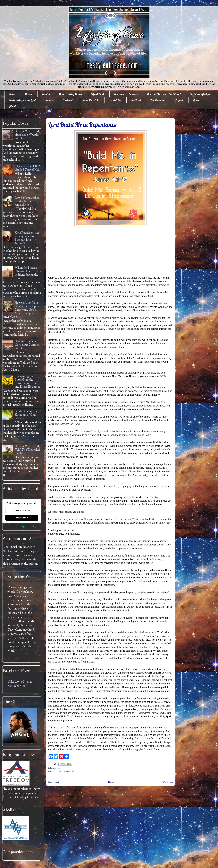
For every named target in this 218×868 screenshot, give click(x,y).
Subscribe (22, 518)
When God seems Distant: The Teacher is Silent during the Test (28, 273)
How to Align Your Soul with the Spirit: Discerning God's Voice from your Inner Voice (21, 310)
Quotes (46, 94)
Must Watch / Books (70, 94)
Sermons (49, 100)
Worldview (115, 100)
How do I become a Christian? (164, 94)
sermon (57, 768)
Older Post (168, 782)
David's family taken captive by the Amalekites (27, 201)
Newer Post (53, 782)
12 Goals (179, 100)
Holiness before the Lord (22, 100)
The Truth (136, 100)
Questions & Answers (126, 94)
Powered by (22, 526)
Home (12, 94)
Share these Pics (91, 100)
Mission (29, 94)
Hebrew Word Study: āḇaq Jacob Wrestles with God (28, 135)
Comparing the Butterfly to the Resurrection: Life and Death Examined (28, 382)
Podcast (68, 100)
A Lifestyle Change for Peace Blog (20, 684)
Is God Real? (98, 94)
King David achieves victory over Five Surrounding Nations (27, 238)
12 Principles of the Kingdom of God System (26, 415)
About (12, 106)
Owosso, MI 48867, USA (66, 771)
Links (196, 100)
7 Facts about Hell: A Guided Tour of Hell (28, 168)
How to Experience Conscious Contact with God (27, 345)
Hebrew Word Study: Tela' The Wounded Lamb (28, 450)
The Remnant (158, 100)
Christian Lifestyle (200, 94)
